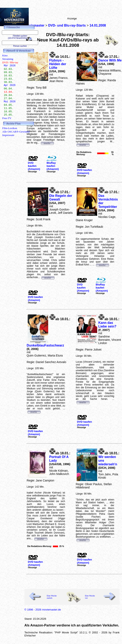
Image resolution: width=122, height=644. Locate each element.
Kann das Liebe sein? (107, 325)
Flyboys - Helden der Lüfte (58, 64)
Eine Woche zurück (52, 597)
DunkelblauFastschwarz (45, 345)
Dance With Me (110, 60)
